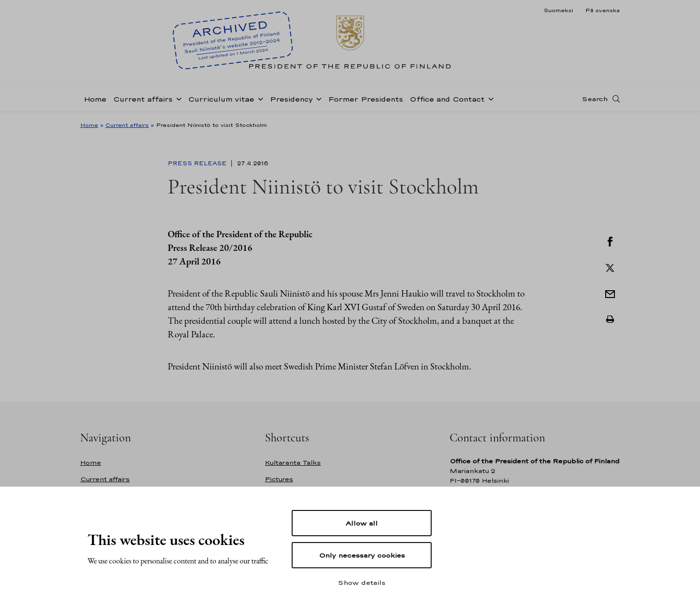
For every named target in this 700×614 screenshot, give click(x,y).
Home (95, 99)
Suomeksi (558, 10)
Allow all (362, 523)
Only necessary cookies (362, 555)
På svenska (603, 10)
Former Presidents (366, 99)
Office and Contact (447, 99)
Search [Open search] (595, 99)
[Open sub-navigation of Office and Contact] (489, 98)
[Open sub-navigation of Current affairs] (177, 98)
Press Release (198, 163)
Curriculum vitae (221, 99)
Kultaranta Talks (293, 463)
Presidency (291, 99)
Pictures (279, 479)
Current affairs (143, 99)
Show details (362, 582)
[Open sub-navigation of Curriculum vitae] (259, 98)
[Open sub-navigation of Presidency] (317, 98)
